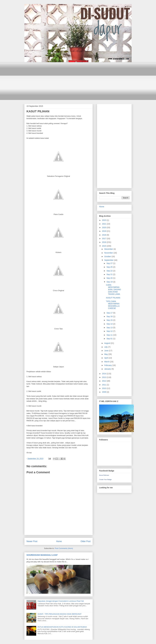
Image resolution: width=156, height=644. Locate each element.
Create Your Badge (105, 479)
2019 (104, 231)
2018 (104, 235)
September (109, 260)
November (109, 253)
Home (59, 541)
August (107, 343)
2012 (104, 381)
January (108, 369)
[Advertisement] (78, 81)
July (106, 347)
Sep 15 (110, 320)
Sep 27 (110, 263)
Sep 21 (110, 274)
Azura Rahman (104, 475)
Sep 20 (110, 278)
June (107, 351)
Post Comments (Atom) (64, 548)
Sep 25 (110, 267)
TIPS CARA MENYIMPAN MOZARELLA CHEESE (113, 305)
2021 (104, 224)
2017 (104, 239)
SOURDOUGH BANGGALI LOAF (42, 555)
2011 (104, 385)
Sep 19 (110, 282)
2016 (104, 242)
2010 (104, 388)
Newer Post (32, 541)
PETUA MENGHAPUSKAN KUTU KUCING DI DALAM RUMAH (62, 627)
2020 (104, 227)
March (107, 362)
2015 (104, 246)
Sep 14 (110, 324)
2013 (104, 377)
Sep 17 (110, 313)
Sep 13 (110, 328)
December (109, 249)
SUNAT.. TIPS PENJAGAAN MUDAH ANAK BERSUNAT (60, 614)
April (106, 358)
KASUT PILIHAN (113, 298)
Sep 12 (110, 331)
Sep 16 (110, 316)
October (108, 256)
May (106, 354)
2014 (104, 374)
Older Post (86, 541)
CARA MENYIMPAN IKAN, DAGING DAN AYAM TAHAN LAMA (114, 289)
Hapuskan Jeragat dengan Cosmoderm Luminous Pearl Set (61, 601)
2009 (104, 392)
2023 (104, 220)
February (108, 365)
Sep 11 (110, 335)
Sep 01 (110, 339)
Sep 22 (110, 271)
